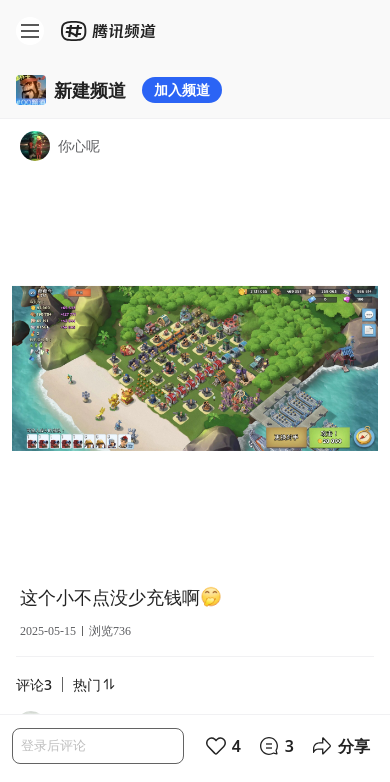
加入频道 (182, 89)
